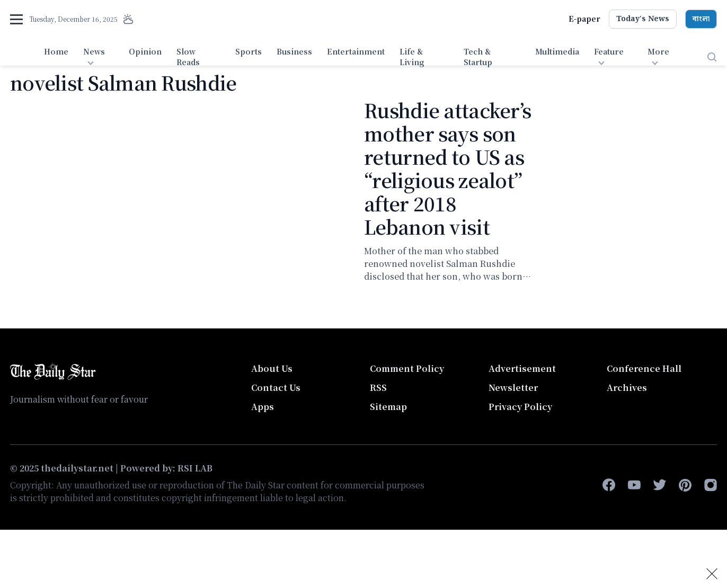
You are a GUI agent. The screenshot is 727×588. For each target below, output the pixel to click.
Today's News (643, 19)
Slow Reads (188, 57)
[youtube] (634, 485)
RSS (378, 387)
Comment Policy (407, 368)
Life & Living (412, 57)
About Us (272, 368)
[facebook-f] (609, 485)
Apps (263, 407)
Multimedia (557, 51)
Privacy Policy (520, 407)
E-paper (584, 19)
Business (294, 51)
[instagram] (711, 485)
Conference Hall (644, 368)
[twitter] (660, 485)
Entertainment (356, 51)
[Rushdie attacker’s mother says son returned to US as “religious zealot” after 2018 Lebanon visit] (181, 194)
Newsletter (513, 387)
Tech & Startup (478, 57)
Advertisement (522, 368)
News (94, 51)
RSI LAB (195, 468)
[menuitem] (56, 57)
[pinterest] (685, 485)
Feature (609, 51)
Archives (627, 387)
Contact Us (276, 387)
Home (56, 51)
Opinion (145, 51)
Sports (249, 51)
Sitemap (388, 407)
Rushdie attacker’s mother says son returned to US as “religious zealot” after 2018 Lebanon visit (447, 168)
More (658, 51)
